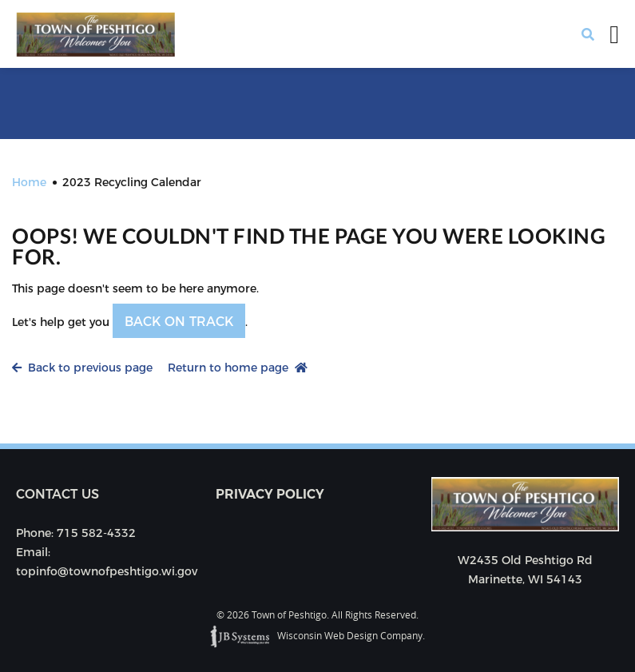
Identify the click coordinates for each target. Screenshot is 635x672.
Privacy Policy (270, 494)
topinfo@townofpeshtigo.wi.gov (107, 571)
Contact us (58, 494)
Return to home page (238, 368)
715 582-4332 (96, 533)
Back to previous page (82, 368)
